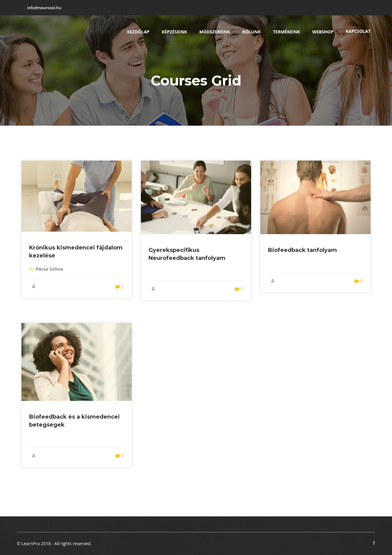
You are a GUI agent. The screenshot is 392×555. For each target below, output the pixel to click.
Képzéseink (174, 32)
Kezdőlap (138, 32)
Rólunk (251, 32)
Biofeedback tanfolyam (302, 250)
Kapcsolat (358, 31)
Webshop (323, 32)
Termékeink (286, 32)
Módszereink (215, 32)
